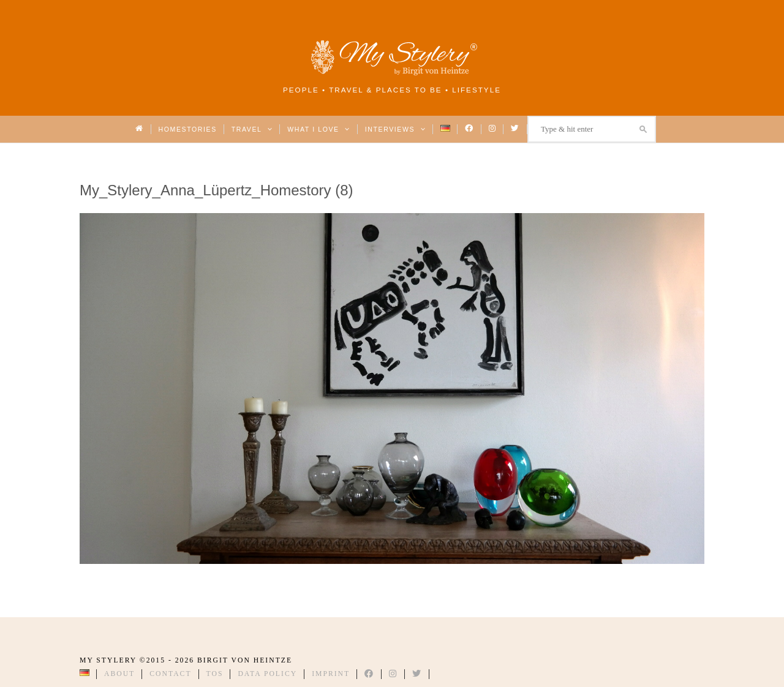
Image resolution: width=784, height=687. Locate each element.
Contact (170, 674)
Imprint (331, 674)
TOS (215, 674)
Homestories (188, 129)
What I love (319, 129)
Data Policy (267, 674)
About (119, 674)
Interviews (395, 129)
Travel (252, 129)
